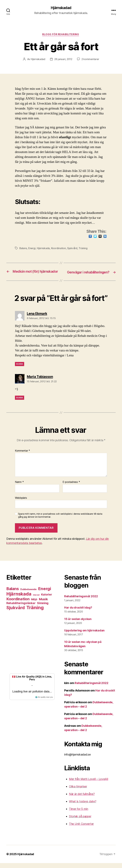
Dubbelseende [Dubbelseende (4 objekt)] (28, 594)
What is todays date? (83, 806)
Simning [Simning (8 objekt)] (43, 608)
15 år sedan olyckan (78, 624)
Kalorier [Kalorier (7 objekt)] (47, 599)
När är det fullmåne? (82, 799)
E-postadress (71, 487)
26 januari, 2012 (63, 60)
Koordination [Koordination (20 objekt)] (18, 604)
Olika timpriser (78, 791)
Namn (19, 487)
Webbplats (21, 503)
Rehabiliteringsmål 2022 (81, 601)
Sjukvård (73, 249)
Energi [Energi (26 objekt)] (45, 594)
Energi (32, 249)
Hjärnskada (44, 249)
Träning (83, 249)
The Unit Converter (81, 829)
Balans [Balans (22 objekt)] (13, 594)
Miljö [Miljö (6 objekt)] (34, 604)
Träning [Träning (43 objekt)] (35, 612)
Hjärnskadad (61, 8)
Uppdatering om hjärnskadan (84, 635)
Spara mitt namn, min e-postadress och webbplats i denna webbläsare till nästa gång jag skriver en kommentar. (60, 520)
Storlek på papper (80, 821)
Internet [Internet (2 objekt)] (36, 600)
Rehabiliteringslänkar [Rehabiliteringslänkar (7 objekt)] (21, 608)
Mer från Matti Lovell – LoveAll (89, 784)
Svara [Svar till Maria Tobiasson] (20, 403)
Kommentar (22, 456)
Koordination (59, 249)
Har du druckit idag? (78, 612)
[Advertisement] (32, 643)
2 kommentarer (91, 60)
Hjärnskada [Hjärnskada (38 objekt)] (19, 599)
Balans (23, 249)
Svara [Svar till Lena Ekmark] (20, 369)
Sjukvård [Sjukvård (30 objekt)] (16, 613)
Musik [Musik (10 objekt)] (43, 604)
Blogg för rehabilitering (61, 35)
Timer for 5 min (79, 814)
